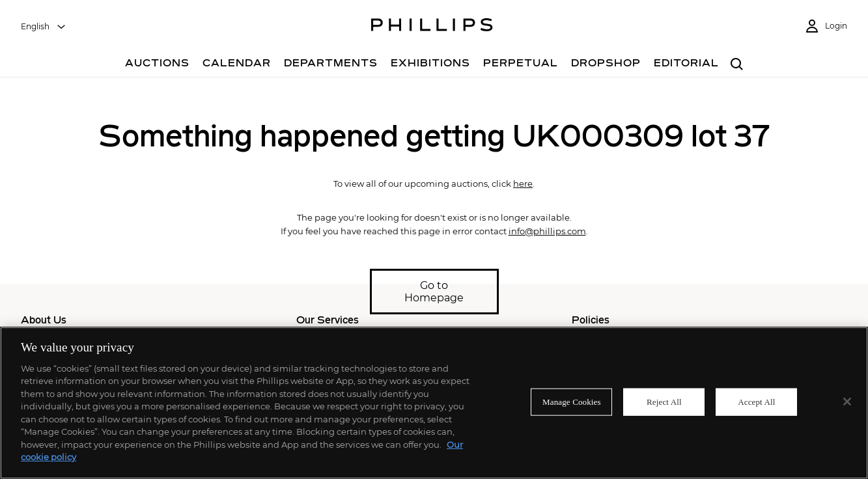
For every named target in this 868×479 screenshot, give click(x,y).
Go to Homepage (434, 292)
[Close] (847, 402)
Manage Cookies (572, 402)
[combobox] (44, 27)
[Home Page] (432, 27)
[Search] (737, 65)
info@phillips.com (547, 231)
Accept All (756, 402)
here (523, 184)
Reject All (664, 402)
